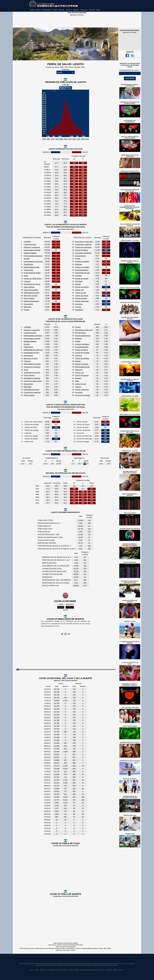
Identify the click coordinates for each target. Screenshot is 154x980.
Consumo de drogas (83, 395)
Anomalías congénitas (83, 253)
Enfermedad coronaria (32, 250)
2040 (83, 139)
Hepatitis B (79, 310)
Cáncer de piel (80, 293)
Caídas (78, 259)
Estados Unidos (74, 970)
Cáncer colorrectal (82, 301)
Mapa (98, 10)
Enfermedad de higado (32, 273)
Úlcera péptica (29, 298)
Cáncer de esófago (82, 267)
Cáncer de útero (81, 298)
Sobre (37, 970)
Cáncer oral (79, 290)
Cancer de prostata (31, 290)
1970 (53, 139)
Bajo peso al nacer (31, 296)
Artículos (69, 10)
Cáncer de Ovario (82, 296)
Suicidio (27, 259)
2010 (70, 139)
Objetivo (76, 10)
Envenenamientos (82, 270)
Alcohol (78, 284)
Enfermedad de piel (82, 273)
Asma (26, 276)
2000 (66, 139)
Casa (32, 970)
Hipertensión (28, 264)
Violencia (27, 281)
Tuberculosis (28, 270)
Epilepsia (78, 264)
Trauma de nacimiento (83, 247)
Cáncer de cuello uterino (33, 279)
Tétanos (78, 387)
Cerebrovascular (30, 244)
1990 (61, 139)
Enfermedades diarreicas (33, 256)
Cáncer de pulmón (82, 287)
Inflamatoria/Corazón (32, 293)
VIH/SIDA (27, 242)
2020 (74, 139)
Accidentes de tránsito (32, 284)
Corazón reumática (82, 261)
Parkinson (79, 281)
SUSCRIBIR (130, 78)
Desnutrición (28, 304)
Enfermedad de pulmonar (33, 261)
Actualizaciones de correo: (129, 70)
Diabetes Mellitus (30, 253)
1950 (44, 139)
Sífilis (77, 381)
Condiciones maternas (83, 244)
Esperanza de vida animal (89, 970)
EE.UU (38, 10)
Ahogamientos (80, 256)
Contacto (92, 10)
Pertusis (78, 307)
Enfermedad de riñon (32, 267)
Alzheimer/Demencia (31, 301)
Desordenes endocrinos (84, 242)
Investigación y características (57, 970)
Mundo (32, 10)
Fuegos (27, 310)
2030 (78, 139)
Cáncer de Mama (81, 250)
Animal (55, 10)
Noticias (102, 970)
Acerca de (84, 10)
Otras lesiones (29, 287)
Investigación (46, 10)
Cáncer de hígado (82, 279)
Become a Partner (77, 15)
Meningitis (28, 307)
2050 (87, 139)
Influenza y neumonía (32, 247)
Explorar (61, 10)
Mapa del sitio (118, 970)
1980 (57, 139)
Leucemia (79, 304)
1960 (48, 139)
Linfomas (78, 276)
